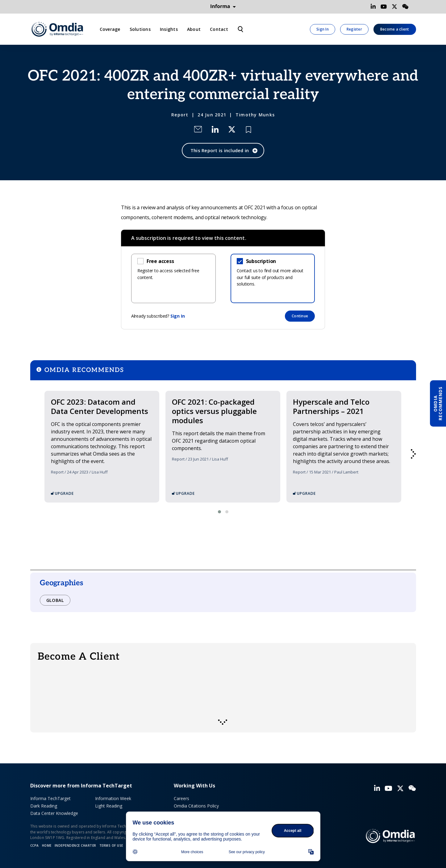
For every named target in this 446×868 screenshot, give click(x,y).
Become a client (395, 29)
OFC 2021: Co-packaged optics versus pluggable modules (214, 411)
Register (354, 29)
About (194, 29)
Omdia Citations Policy (196, 806)
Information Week (113, 798)
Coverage (110, 29)
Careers (181, 798)
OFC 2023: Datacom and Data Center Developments (100, 406)
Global (55, 600)
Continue (300, 316)
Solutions (140, 29)
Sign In (323, 29)
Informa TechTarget (50, 798)
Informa (223, 6)
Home (47, 845)
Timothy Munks (255, 115)
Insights (169, 29)
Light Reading (109, 806)
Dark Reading (44, 806)
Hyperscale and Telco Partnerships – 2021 (331, 406)
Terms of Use (111, 845)
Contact (219, 29)
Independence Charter (75, 845)
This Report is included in (220, 150)
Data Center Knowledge (54, 813)
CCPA (35, 845)
